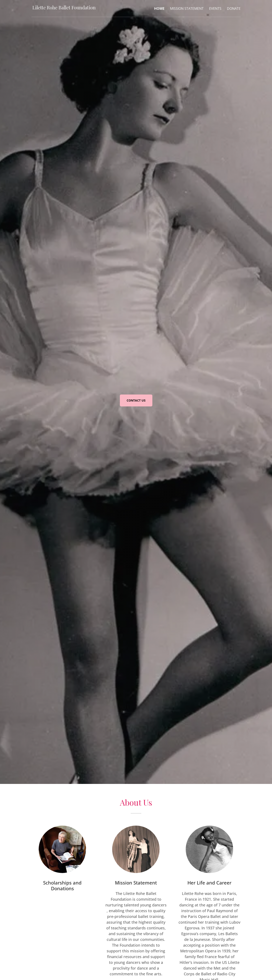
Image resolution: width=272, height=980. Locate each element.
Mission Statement (187, 9)
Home (159, 9)
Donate (234, 9)
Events (215, 9)
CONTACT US (136, 400)
